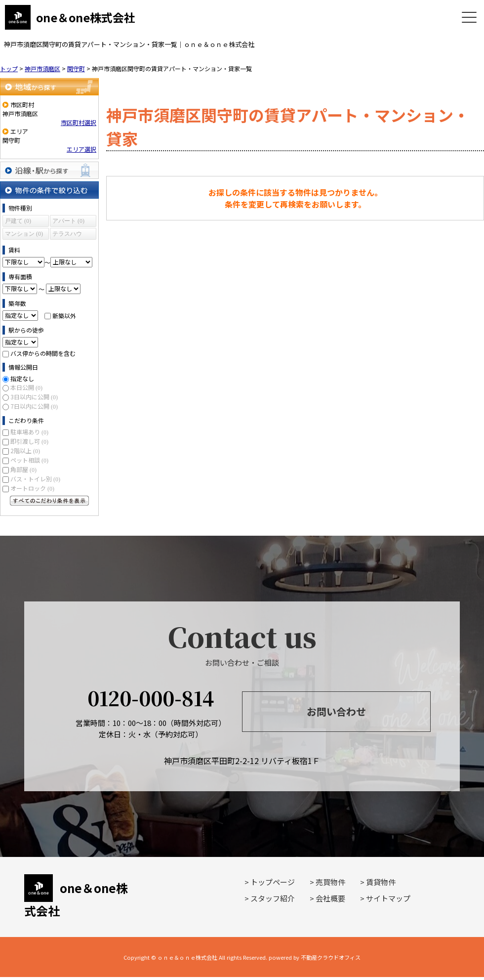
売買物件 (330, 882)
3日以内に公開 (34, 397)
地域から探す (49, 87)
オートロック (32, 488)
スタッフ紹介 (273, 898)
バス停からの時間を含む (43, 353)
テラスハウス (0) (67, 235)
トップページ (273, 882)
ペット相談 (29, 460)
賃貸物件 (381, 882)
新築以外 (64, 315)
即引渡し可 (29, 441)
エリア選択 (81, 149)
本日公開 (26, 387)
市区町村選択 (79, 122)
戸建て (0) (18, 221)
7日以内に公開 (34, 406)
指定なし (22, 378)
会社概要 (330, 898)
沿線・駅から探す (49, 170)
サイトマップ (388, 898)
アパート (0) (68, 221)
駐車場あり (29, 432)
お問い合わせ (336, 711)
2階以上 (25, 450)
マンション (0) (24, 234)
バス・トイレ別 (35, 479)
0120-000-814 (151, 698)
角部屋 (23, 469)
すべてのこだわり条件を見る (49, 501)
